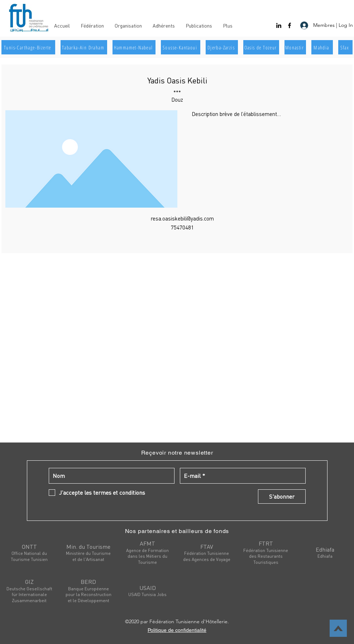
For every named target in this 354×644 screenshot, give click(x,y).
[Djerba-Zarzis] (222, 47)
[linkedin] (279, 25)
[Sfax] (345, 47)
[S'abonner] (282, 497)
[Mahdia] (322, 47)
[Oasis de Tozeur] (261, 47)
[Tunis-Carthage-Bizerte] (28, 47)
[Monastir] (295, 47)
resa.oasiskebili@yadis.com (182, 218)
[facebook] (290, 25)
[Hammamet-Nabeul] (134, 47)
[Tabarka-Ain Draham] (84, 47)
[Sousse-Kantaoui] (181, 47)
